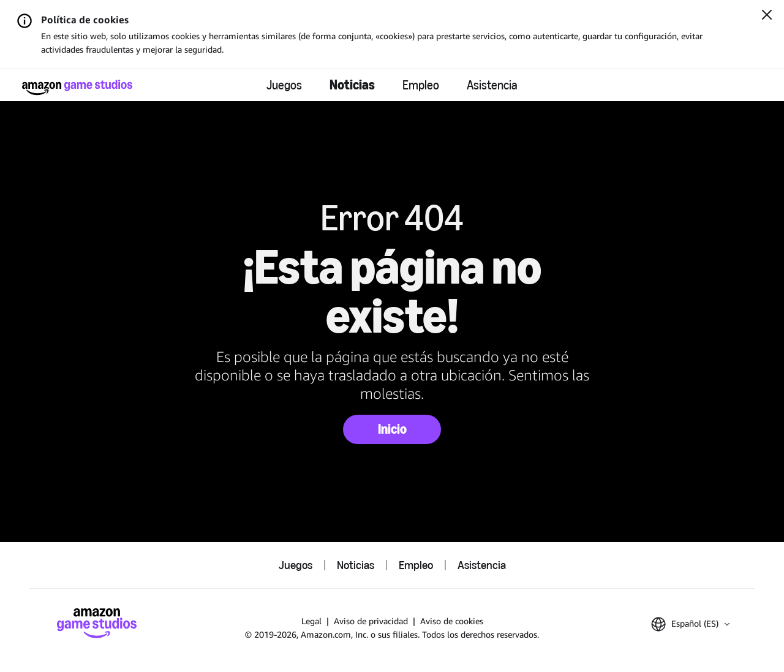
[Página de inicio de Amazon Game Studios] (77, 87)
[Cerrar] (767, 16)
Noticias (352, 85)
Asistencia (492, 85)
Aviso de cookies (452, 621)
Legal (311, 621)
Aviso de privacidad (371, 621)
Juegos (284, 85)
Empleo (421, 85)
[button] (690, 624)
